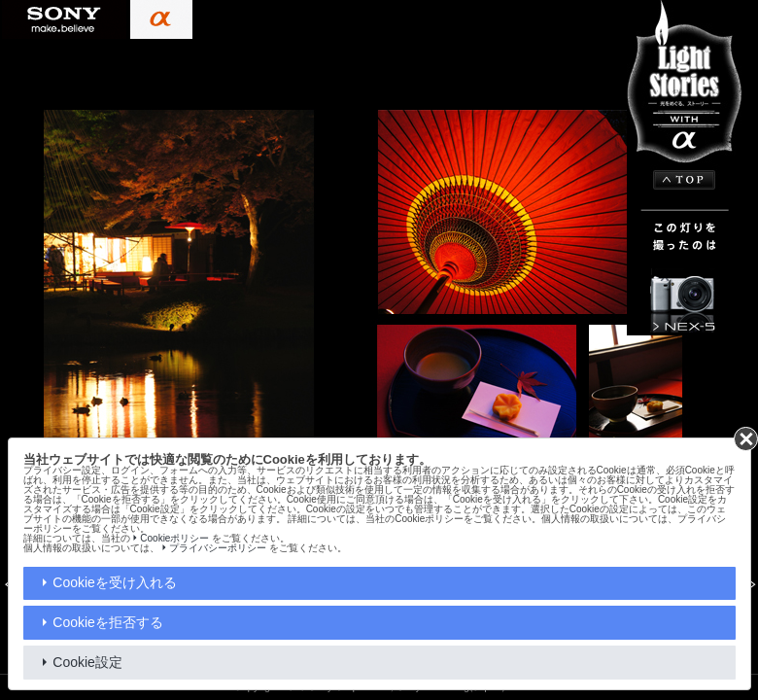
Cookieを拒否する (108, 622)
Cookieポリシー (174, 538)
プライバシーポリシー (218, 548)
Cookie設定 (87, 662)
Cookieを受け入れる (115, 582)
